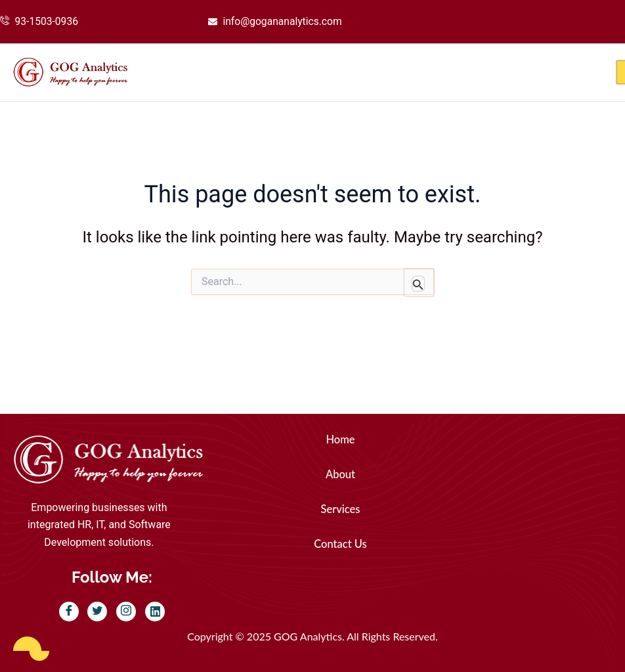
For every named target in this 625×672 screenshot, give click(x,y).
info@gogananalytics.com (284, 21)
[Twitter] (97, 612)
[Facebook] (69, 612)
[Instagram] (126, 612)
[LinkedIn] (155, 612)
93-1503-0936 (48, 21)
